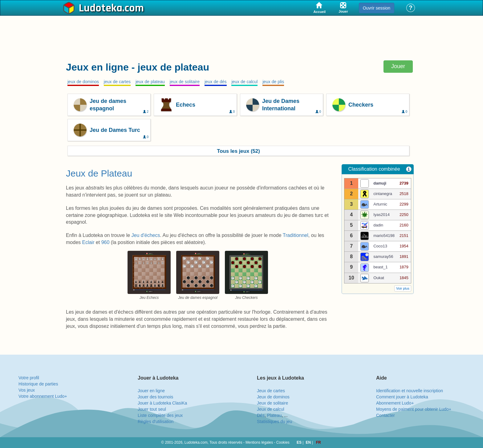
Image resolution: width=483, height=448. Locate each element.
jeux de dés (216, 82)
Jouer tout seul (152, 409)
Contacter (386, 415)
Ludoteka (101, 8)
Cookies (283, 442)
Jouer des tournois (155, 397)
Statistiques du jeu (274, 422)
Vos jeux (27, 390)
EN (309, 442)
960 (106, 242)
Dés (261, 415)
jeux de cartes (117, 82)
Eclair (89, 242)
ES (300, 442)
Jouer (398, 66)
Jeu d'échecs (146, 235)
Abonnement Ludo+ (395, 403)
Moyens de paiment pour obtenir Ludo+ (414, 409)
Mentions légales (259, 442)
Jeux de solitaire (272, 403)
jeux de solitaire (185, 82)
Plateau (274, 415)
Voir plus (403, 288)
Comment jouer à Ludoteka (402, 397)
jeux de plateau (150, 82)
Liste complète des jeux (160, 415)
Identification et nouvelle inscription (410, 391)
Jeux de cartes (271, 391)
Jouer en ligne (151, 391)
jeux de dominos (83, 82)
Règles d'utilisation (156, 422)
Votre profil (29, 378)
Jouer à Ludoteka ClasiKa (162, 403)
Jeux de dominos (273, 397)
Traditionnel (296, 235)
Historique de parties (38, 384)
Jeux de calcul (271, 409)
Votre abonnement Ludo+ (43, 396)
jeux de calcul (244, 82)
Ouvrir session (377, 8)
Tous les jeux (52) (238, 151)
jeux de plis (273, 82)
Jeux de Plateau (99, 173)
